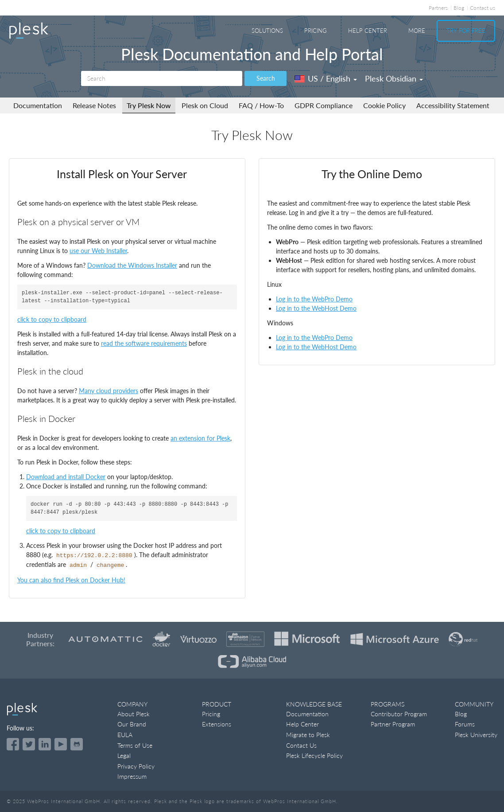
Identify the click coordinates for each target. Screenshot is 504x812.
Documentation (38, 105)
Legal (124, 755)
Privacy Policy (136, 766)
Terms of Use (135, 745)
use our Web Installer (98, 251)
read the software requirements (144, 343)
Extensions (217, 724)
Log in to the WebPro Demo (314, 299)
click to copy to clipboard (52, 319)
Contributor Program (399, 714)
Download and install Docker (66, 477)
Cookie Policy (384, 105)
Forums (465, 724)
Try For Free (466, 31)
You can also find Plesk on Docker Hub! (71, 580)
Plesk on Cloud (205, 105)
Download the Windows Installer (132, 265)
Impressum (132, 776)
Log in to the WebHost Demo (316, 308)
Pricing (316, 31)
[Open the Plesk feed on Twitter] (29, 744)
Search (266, 78)
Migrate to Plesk (308, 735)
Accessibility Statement (453, 105)
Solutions (267, 31)
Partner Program (393, 724)
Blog (459, 8)
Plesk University (476, 735)
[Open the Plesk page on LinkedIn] (45, 744)
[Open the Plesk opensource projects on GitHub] (77, 744)
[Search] (162, 78)
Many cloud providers (109, 391)
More (417, 31)
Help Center (368, 31)
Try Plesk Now (149, 105)
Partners (438, 8)
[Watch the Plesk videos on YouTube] (61, 744)
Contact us (483, 8)
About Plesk (134, 714)
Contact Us (301, 745)
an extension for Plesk (200, 438)
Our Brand (132, 724)
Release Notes (94, 105)
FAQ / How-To (261, 105)
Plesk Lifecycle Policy (314, 755)
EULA (125, 735)
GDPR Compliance (324, 105)
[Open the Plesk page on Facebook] (13, 744)
